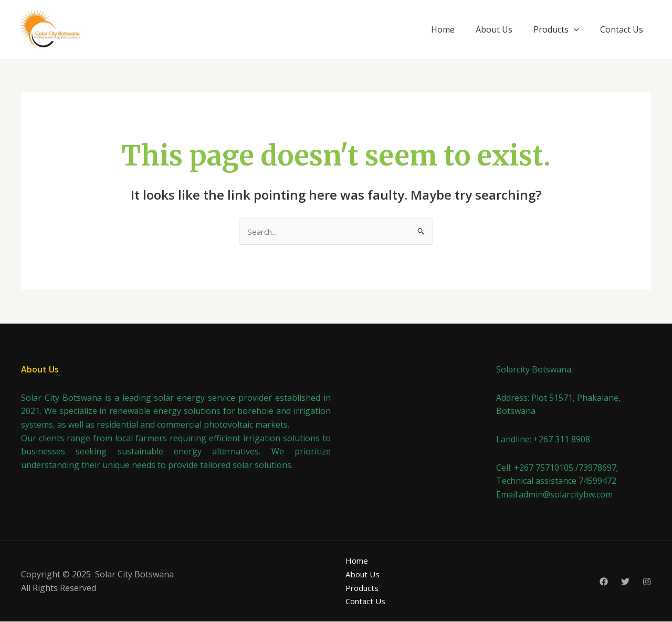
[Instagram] (647, 583)
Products (556, 29)
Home (443, 29)
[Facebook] (604, 583)
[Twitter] (625, 583)
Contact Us (622, 29)
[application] (574, 29)
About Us (494, 29)
